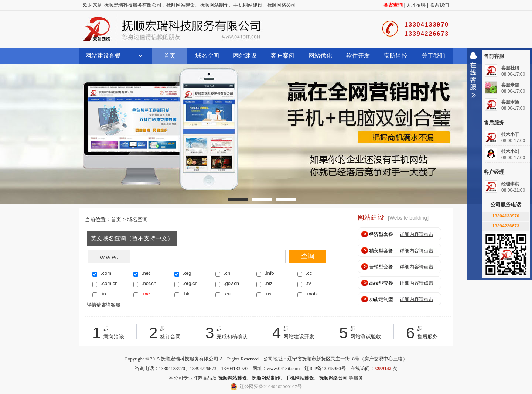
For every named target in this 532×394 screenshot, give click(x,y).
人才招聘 (416, 5)
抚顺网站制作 (214, 5)
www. (109, 256)
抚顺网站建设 (181, 5)
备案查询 (393, 5)
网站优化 (320, 56)
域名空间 (207, 56)
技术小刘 (510, 151)
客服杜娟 (510, 68)
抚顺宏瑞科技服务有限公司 (172, 29)
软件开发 (358, 56)
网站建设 (245, 56)
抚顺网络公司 (282, 5)
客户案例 (283, 56)
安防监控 (396, 56)
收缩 (473, 78)
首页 (170, 56)
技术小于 (510, 134)
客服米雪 (510, 85)
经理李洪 (510, 184)
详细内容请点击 (417, 234)
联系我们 (439, 5)
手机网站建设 (248, 5)
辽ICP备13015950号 (325, 368)
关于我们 (433, 56)
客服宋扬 (510, 102)
